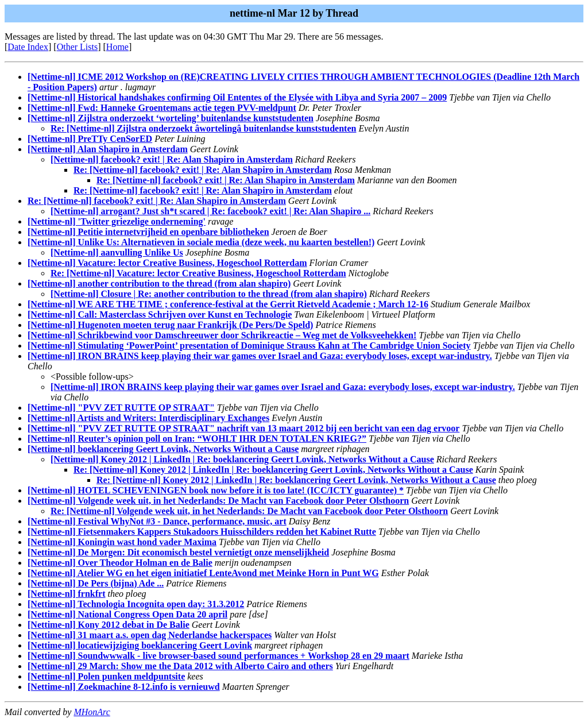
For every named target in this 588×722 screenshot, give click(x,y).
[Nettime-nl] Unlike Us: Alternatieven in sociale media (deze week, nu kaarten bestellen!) (201, 242)
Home (117, 47)
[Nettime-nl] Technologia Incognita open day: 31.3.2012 (136, 604)
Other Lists (78, 47)
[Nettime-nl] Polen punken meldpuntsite (106, 676)
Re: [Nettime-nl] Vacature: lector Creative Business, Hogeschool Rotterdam (198, 273)
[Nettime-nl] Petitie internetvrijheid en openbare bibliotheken (148, 232)
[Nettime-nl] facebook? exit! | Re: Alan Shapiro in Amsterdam (172, 159)
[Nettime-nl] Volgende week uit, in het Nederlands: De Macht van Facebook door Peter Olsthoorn (218, 501)
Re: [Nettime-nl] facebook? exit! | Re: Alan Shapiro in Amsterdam (203, 170)
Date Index (28, 47)
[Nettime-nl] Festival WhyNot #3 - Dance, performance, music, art (157, 521)
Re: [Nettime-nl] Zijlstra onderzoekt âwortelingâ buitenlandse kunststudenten (203, 128)
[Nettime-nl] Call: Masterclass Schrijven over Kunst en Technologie (160, 314)
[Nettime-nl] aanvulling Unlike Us (117, 252)
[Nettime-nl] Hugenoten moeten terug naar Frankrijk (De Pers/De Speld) (170, 325)
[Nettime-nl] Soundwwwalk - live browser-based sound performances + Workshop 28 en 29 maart (218, 656)
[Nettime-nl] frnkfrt (67, 594)
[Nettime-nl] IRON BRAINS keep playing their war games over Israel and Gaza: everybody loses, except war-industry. (260, 356)
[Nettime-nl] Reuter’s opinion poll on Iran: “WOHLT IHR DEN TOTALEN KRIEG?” (197, 439)
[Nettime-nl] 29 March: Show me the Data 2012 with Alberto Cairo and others (180, 666)
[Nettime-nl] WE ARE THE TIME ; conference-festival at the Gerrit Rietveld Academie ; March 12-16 (228, 304)
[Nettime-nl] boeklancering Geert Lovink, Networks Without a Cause (163, 449)
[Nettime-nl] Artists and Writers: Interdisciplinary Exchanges (148, 418)
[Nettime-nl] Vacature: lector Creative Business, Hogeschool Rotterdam (167, 263)
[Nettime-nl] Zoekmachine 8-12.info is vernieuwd (124, 687)
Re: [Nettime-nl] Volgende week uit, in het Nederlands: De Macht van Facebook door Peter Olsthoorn (249, 511)
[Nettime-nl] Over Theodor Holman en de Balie (120, 563)
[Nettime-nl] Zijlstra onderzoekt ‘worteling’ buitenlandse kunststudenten (171, 118)
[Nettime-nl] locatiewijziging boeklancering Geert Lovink (140, 645)
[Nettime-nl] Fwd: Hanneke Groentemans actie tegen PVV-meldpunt (162, 108)
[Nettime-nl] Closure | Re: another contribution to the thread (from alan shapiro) (209, 294)
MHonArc (92, 712)
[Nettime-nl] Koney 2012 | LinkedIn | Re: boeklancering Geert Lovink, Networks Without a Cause (242, 459)
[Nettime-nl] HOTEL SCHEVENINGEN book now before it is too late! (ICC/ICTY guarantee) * (216, 490)
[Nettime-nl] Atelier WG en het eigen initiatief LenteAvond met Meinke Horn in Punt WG (203, 573)
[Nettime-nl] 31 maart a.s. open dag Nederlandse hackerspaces (150, 635)
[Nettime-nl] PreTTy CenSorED (90, 139)
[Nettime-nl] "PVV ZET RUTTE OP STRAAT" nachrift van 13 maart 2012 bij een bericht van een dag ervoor (243, 428)
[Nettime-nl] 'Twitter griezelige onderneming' (117, 221)
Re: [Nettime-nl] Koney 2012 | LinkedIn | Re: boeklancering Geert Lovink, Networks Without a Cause (273, 470)
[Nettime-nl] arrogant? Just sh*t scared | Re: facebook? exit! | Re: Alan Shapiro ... (210, 211)
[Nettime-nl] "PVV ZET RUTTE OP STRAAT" (121, 408)
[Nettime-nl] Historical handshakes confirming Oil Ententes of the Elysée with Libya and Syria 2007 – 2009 (237, 97)
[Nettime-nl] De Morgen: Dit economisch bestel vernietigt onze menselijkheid (178, 552)
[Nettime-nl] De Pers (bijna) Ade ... (96, 583)
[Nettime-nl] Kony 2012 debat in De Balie (109, 625)
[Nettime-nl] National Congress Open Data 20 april (127, 614)
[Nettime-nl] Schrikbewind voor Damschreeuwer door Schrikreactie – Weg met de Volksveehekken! (222, 335)
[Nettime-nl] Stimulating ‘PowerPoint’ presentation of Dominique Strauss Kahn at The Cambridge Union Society (249, 345)
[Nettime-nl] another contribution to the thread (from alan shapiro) (159, 283)
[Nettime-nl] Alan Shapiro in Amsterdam (108, 149)
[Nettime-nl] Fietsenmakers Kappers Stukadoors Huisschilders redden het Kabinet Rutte (202, 532)
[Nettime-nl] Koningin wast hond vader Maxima (122, 542)
